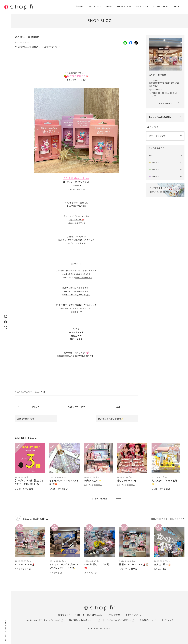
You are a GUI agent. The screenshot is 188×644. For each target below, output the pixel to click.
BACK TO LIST (76, 407)
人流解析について (148, 620)
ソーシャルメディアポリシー (119, 620)
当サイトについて (133, 615)
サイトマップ (168, 620)
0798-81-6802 (157, 89)
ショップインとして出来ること (89, 615)
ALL (151, 156)
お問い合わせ (114, 615)
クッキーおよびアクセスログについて (43, 620)
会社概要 (62, 615)
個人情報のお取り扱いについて (83, 620)
